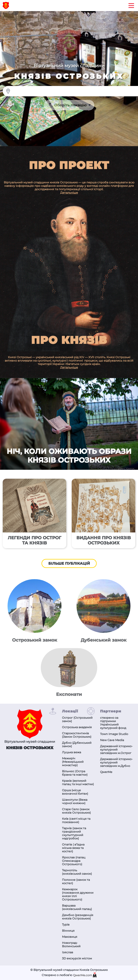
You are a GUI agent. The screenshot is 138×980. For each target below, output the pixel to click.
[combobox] (69, 105)
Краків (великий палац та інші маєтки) (78, 782)
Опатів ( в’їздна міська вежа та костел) (73, 848)
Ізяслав (68, 952)
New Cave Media (112, 740)
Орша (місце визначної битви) (75, 792)
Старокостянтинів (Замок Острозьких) (77, 735)
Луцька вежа (72, 752)
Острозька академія (77, 727)
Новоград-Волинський (71, 945)
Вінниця (68, 931)
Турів (66, 925)
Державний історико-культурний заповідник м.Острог (116, 750)
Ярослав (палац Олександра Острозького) (74, 861)
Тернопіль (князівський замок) (77, 872)
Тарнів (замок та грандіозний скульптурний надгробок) (74, 833)
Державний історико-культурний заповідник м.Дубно (116, 762)
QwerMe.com (85, 975)
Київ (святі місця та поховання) (76, 820)
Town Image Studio (114, 734)
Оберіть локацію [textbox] (70, 105)
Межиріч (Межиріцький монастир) (73, 762)
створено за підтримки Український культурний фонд (113, 723)
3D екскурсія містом (77, 958)
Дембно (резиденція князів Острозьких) (78, 917)
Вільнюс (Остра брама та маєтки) (75, 773)
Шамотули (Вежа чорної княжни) (75, 801)
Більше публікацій (69, 563)
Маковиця (70, 937)
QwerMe (106, 772)
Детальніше (69, 193)
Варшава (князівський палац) (77, 907)
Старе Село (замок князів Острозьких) (76, 811)
